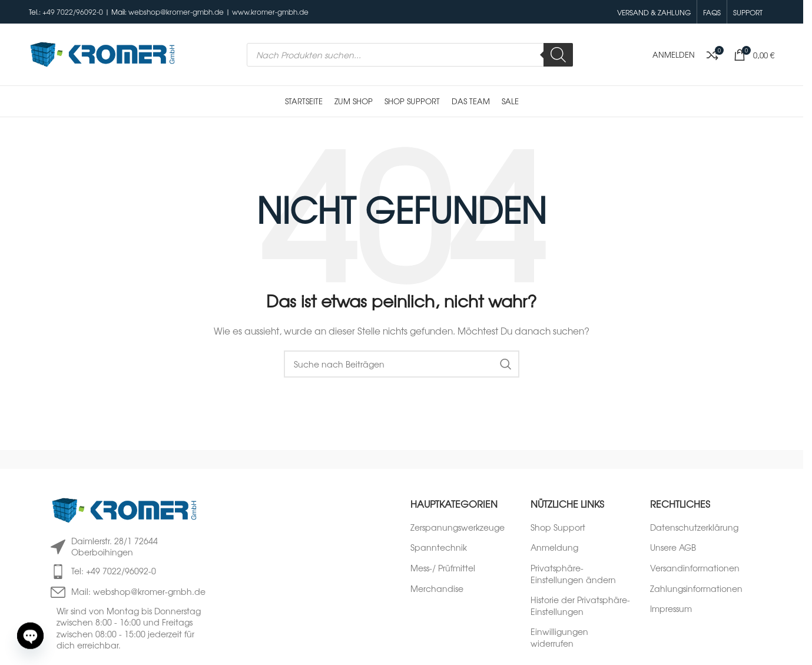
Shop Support (558, 527)
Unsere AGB (673, 547)
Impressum (671, 609)
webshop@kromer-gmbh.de (176, 12)
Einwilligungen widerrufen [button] (559, 638)
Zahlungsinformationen (696, 589)
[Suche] (402, 364)
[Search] (558, 55)
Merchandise (437, 589)
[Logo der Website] (102, 53)
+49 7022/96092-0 (73, 12)
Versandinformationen (695, 568)
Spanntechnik (439, 547)
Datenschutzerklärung (694, 527)
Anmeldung (554, 547)
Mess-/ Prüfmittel (443, 568)
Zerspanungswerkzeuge (458, 527)
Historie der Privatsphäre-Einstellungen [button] (580, 606)
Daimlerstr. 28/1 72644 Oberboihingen (115, 547)
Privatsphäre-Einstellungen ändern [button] (573, 574)
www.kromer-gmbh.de (270, 12)
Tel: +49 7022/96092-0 (114, 571)
